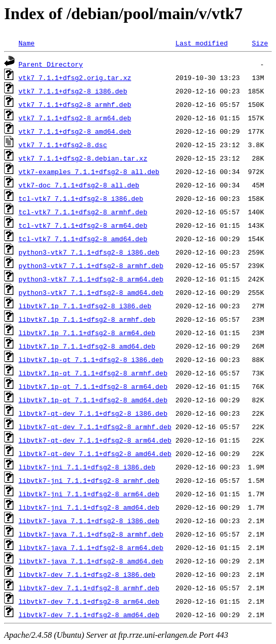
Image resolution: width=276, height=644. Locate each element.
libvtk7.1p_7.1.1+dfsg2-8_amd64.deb (87, 346)
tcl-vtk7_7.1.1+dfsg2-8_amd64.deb (83, 239)
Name (27, 43)
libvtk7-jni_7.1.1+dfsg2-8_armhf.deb (89, 480)
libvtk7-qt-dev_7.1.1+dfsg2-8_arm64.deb (95, 440)
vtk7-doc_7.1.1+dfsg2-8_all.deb (79, 185)
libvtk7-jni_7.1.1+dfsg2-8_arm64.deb (89, 494)
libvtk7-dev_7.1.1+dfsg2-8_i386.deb (87, 574)
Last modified (201, 43)
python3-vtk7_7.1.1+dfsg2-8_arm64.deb (91, 279)
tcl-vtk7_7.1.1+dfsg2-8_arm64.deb (83, 225)
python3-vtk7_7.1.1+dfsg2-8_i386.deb (89, 252)
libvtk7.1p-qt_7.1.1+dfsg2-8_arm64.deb (93, 386)
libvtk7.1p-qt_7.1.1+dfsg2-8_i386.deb (91, 359)
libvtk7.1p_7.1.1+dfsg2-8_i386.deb (85, 306)
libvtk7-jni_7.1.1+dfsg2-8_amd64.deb (89, 507)
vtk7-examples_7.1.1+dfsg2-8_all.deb (89, 171)
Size (260, 43)
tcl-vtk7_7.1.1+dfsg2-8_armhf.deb (83, 212)
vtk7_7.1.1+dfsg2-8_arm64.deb (75, 118)
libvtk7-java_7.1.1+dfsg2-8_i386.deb (89, 521)
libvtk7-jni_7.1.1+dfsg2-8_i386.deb (87, 467)
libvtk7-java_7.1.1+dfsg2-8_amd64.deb (91, 561)
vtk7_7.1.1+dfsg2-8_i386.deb (73, 91)
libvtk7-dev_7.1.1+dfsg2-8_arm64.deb (89, 601)
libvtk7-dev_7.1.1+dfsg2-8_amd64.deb (89, 615)
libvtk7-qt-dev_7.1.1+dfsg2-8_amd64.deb (95, 453)
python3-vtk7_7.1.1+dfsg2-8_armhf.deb (91, 265)
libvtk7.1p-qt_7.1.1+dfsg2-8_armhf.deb (93, 373)
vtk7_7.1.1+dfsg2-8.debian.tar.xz (83, 158)
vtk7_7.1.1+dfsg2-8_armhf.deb (75, 104)
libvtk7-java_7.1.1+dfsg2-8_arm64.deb (91, 547)
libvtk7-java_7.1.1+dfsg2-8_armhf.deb (91, 534)
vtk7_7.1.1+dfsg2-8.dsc (63, 145)
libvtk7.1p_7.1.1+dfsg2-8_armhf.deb (87, 319)
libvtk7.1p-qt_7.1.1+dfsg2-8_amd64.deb (93, 400)
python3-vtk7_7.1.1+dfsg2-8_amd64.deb (91, 292)
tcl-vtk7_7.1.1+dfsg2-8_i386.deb (81, 198)
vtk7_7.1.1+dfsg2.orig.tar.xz (75, 77)
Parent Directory (51, 64)
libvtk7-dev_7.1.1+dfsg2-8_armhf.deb (89, 588)
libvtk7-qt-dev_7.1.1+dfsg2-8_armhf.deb (95, 427)
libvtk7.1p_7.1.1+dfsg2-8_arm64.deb (87, 333)
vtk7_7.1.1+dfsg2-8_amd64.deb (75, 131)
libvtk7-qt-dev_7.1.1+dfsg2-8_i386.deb (93, 413)
